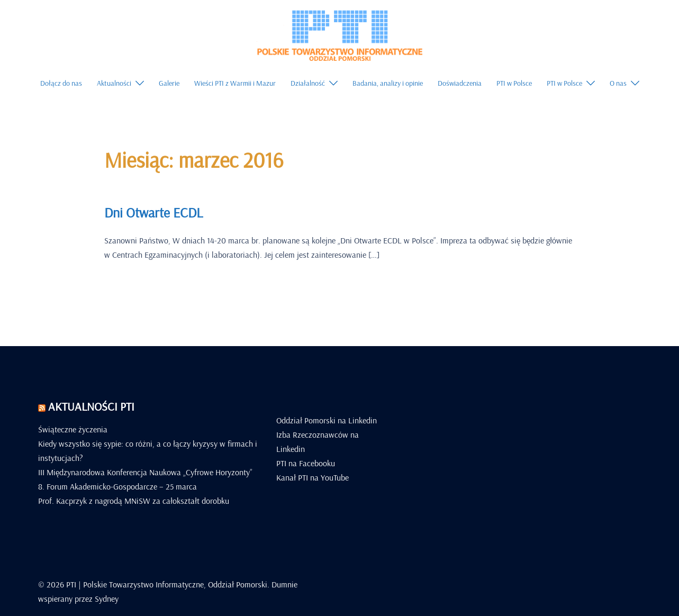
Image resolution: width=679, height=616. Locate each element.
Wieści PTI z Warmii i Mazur (235, 83)
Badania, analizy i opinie (388, 83)
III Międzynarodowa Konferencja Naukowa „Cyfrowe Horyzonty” (145, 472)
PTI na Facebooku (306, 463)
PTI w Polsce (514, 83)
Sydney (107, 599)
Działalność (308, 83)
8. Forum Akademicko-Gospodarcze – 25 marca (117, 486)
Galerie (169, 83)
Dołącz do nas (61, 83)
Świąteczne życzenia (73, 429)
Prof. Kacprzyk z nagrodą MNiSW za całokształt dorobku (134, 501)
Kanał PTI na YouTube (313, 477)
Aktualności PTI (91, 406)
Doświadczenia (460, 83)
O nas (618, 83)
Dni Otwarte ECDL (153, 212)
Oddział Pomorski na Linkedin (327, 420)
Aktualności (114, 83)
